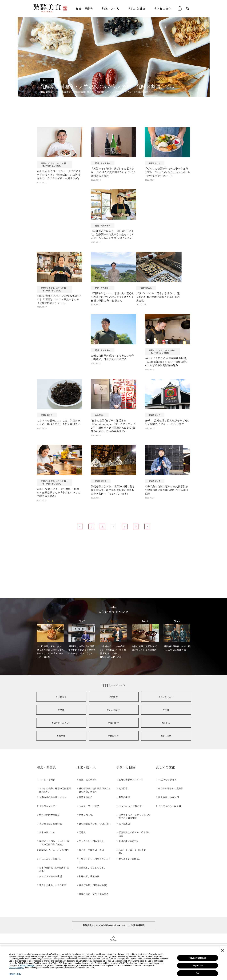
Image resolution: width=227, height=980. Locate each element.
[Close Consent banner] (223, 951)
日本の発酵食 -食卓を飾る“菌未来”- (54, 869)
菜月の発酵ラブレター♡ (131, 780)
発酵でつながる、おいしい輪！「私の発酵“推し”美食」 (55, 843)
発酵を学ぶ (124, 797)
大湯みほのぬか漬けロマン (53, 797)
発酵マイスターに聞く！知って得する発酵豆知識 (135, 816)
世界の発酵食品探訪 (50, 815)
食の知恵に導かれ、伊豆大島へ (95, 824)
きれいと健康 (137, 8)
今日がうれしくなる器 (170, 806)
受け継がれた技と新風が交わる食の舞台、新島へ (95, 790)
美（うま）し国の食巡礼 (91, 841)
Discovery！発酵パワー (131, 806)
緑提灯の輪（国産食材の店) (93, 885)
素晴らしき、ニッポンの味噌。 (55, 850)
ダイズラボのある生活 (51, 876)
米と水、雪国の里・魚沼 (91, 850)
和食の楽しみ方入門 (169, 797)
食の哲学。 (124, 788)
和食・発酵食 (84, 8)
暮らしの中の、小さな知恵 (53, 885)
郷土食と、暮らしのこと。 (93, 868)
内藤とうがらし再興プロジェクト (95, 860)
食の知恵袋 (124, 824)
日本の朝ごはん (47, 832)
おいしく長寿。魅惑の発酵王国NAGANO (55, 790)
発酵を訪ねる (86, 797)
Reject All (197, 966)
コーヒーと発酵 (47, 780)
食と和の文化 (163, 8)
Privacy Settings (198, 958)
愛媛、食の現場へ (88, 780)
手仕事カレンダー (48, 806)
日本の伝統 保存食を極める (94, 894)
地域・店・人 (111, 8)
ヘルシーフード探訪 (89, 806)
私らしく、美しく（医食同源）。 (132, 852)
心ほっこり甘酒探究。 (51, 859)
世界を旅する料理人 (129, 841)
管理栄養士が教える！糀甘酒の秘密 (135, 834)
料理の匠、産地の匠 (89, 876)
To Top (113, 940)
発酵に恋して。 (87, 815)
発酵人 (82, 832)
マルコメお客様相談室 (133, 925)
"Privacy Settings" (27, 965)
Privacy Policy (15, 974)
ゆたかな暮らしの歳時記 (171, 788)
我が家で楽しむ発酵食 (51, 824)
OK (198, 973)
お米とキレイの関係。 (130, 859)
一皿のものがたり (167, 780)
